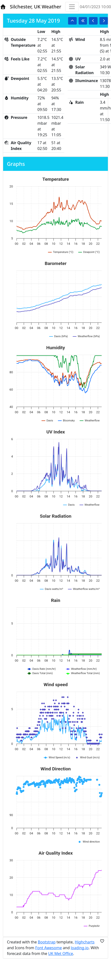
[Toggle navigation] (72, 7)
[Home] (3, 7)
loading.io (80, 948)
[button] (72, 21)
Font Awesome (49, 948)
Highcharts (85, 942)
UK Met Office (61, 954)
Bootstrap (47, 942)
